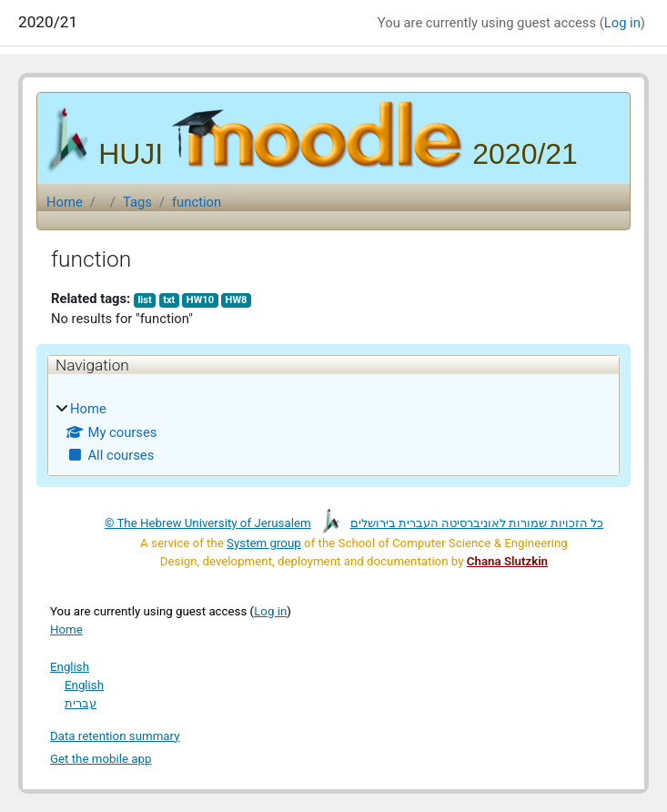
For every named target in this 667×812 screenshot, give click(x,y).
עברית (81, 703)
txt (169, 300)
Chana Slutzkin (507, 561)
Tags (137, 202)
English (70, 667)
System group (264, 543)
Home (65, 202)
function (197, 202)
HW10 (200, 300)
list (144, 300)
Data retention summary (115, 736)
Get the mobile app (101, 759)
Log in (622, 23)
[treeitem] (333, 432)
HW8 (237, 300)
